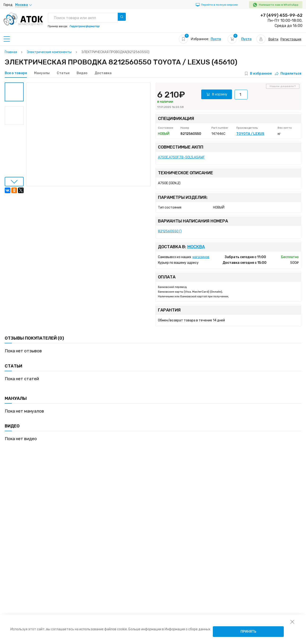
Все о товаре (16, 73)
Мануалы (42, 73)
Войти (273, 39)
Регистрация (291, 39)
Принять (248, 632)
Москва (196, 247)
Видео (82, 73)
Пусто (216, 39)
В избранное (261, 74)
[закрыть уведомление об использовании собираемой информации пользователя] (292, 622)
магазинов (201, 257)
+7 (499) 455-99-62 (281, 15)
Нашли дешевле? (283, 86)
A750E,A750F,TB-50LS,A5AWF (181, 157)
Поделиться (288, 74)
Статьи (63, 73)
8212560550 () (170, 231)
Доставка (103, 73)
